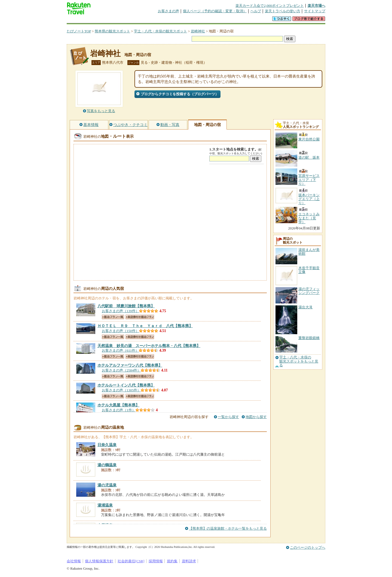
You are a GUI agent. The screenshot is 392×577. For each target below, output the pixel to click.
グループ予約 (175, 20)
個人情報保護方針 (99, 561)
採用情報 (156, 561)
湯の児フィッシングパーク (309, 291)
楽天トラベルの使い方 (283, 11)
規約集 (172, 561)
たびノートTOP (79, 31)
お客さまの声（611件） (120, 350)
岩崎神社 (198, 31)
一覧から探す (228, 417)
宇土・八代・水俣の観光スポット (160, 31)
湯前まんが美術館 (309, 252)
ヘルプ (256, 11)
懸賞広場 (130, 20)
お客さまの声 (169, 11)
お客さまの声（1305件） (121, 390)
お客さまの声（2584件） (121, 370)
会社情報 (74, 561)
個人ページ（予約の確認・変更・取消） (215, 11)
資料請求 (189, 561)
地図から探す (256, 417)
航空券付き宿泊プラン (140, 317)
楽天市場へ (316, 6)
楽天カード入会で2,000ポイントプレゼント (270, 6)
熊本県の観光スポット (112, 31)
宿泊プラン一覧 (113, 317)
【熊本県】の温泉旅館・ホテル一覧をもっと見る (228, 528)
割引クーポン (153, 20)
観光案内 (197, 20)
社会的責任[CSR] (131, 561)
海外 (108, 20)
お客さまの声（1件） (119, 410)
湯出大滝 (305, 307)
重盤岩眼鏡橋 (309, 338)
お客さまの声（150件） (120, 331)
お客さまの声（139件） (120, 311)
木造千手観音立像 (309, 270)
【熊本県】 (126, 306)
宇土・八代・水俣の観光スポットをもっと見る (299, 361)
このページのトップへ (308, 547)
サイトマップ (315, 11)
